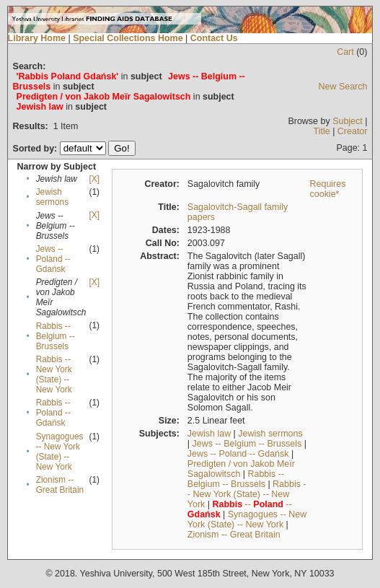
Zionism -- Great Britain (60, 485)
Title (322, 131)
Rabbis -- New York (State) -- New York (54, 374)
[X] (94, 179)
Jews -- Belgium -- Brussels (247, 444)
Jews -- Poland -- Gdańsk (53, 259)
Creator (353, 131)
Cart (345, 52)
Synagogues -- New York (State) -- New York (60, 452)
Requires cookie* (328, 189)
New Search (343, 87)
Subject (348, 121)
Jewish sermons (52, 197)
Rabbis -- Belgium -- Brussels (56, 336)
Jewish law (209, 434)
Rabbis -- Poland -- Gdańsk (53, 413)
